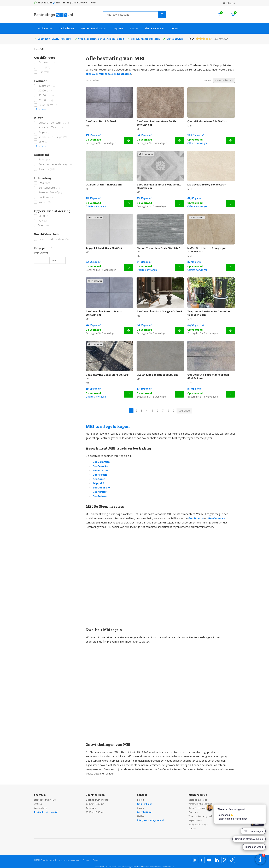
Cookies (96, 860)
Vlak (43, 225)
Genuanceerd (49, 188)
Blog (132, 28)
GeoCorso (99, 479)
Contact (175, 28)
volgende (184, 411)
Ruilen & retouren (197, 808)
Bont (43, 142)
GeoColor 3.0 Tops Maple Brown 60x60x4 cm (208, 376)
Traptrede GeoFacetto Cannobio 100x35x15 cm (209, 313)
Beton (45, 159)
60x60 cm (47, 86)
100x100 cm (48, 105)
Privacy (86, 860)
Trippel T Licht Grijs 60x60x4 (104, 248)
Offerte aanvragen (197, 143)
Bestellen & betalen (198, 800)
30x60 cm (46, 90)
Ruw (42, 220)
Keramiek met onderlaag (55, 164)
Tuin (44, 72)
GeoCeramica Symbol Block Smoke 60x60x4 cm (159, 186)
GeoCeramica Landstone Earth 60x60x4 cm (156, 123)
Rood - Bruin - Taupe (53, 137)
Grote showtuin (175, 39)
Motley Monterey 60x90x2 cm (207, 184)
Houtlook (46, 197)
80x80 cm (46, 95)
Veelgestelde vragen (198, 825)
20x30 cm (46, 100)
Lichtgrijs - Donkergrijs (54, 123)
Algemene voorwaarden (69, 860)
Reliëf (43, 216)
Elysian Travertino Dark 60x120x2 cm (158, 250)
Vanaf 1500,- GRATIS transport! (54, 39)
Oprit (44, 67)
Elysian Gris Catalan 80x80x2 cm (157, 375)
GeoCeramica (101, 462)
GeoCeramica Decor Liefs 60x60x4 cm (108, 376)
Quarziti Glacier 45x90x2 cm (104, 184)
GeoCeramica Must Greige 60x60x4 (159, 311)
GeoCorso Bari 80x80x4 (101, 121)
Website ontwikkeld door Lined (108, 867)
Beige (44, 132)
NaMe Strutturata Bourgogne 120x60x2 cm (207, 250)
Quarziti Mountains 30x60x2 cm (208, 121)
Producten (43, 28)
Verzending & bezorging (200, 804)
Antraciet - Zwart (51, 127)
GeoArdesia (100, 475)
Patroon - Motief (50, 192)
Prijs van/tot (41, 253)
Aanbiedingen (66, 28)
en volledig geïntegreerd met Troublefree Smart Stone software (148, 867)
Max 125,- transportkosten (145, 39)
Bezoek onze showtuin (93, 28)
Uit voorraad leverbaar (54, 239)
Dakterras (47, 62)
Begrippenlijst (195, 820)
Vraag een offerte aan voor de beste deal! (101, 39)
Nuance (44, 202)
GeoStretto (100, 470)
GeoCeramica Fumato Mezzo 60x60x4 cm (104, 313)
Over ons (193, 812)
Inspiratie (118, 28)
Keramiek (47, 169)
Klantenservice (153, 28)
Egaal (44, 183)
